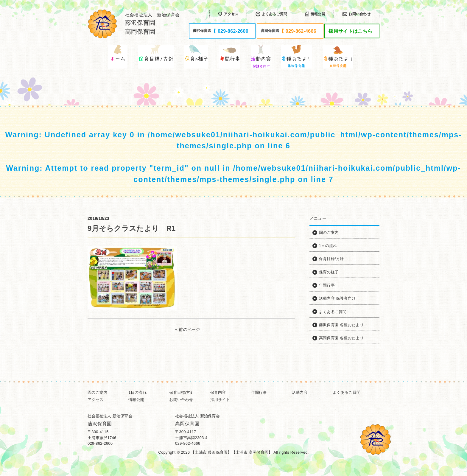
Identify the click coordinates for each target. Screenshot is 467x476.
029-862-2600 (100, 443)
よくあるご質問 (347, 392)
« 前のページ (188, 329)
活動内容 (300, 392)
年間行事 (259, 392)
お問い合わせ (181, 400)
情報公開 (136, 400)
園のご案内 (97, 392)
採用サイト (220, 400)
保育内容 (218, 392)
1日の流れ (137, 392)
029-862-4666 (188, 443)
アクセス (95, 400)
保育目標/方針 (182, 392)
